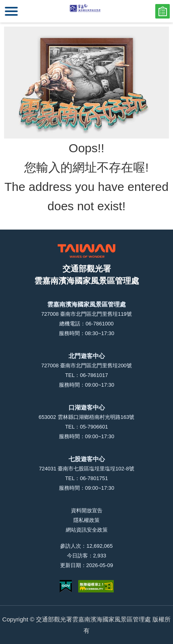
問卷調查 (163, 11)
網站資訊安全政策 (87, 530)
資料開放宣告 (87, 510)
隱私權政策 (86, 520)
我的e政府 (66, 586)
